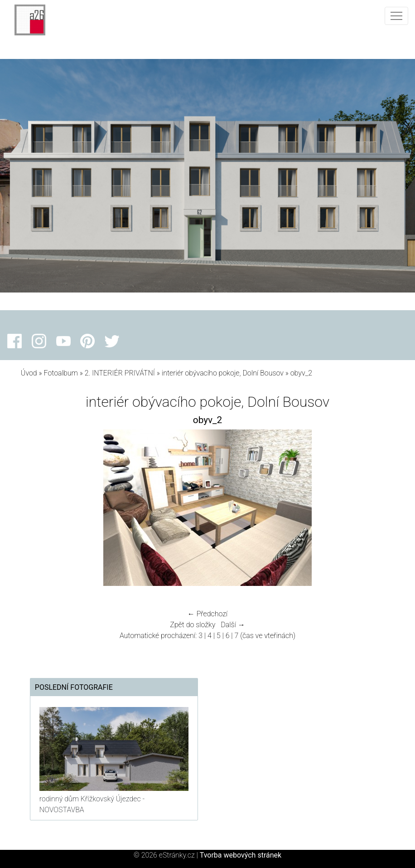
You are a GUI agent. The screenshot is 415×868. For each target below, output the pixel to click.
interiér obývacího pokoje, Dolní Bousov (223, 373)
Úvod (29, 373)
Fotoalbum (60, 373)
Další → (233, 625)
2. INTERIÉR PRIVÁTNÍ (120, 373)
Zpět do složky (193, 625)
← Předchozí (207, 614)
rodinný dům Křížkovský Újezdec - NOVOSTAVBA (92, 804)
